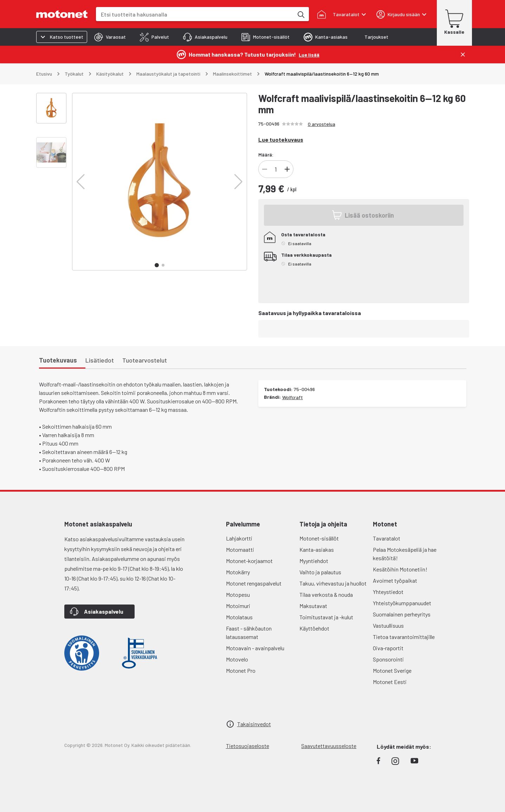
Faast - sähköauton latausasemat (249, 632)
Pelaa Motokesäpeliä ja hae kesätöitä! (405, 554)
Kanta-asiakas (317, 549)
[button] (81, 182)
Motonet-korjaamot (249, 561)
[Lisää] (287, 169)
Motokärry (238, 572)
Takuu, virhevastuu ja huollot (333, 583)
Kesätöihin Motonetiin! (400, 569)
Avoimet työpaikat (395, 580)
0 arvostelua (322, 124)
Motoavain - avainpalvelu (255, 648)
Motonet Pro (241, 670)
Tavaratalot (387, 538)
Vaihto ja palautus (320, 572)
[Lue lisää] (309, 54)
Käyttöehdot (314, 628)
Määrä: (266, 155)
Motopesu (238, 594)
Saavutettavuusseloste (329, 746)
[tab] (110, 37)
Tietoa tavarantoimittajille (404, 637)
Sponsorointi (388, 659)
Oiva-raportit (388, 648)
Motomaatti (240, 549)
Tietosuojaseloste (248, 746)
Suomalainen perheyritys (402, 614)
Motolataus (239, 617)
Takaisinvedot (254, 724)
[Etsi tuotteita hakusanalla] (300, 14)
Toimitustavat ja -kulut (326, 617)
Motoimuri (238, 606)
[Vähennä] (265, 169)
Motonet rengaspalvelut (254, 583)
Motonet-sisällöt (319, 538)
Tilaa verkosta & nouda (326, 594)
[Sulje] (463, 55)
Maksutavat (313, 606)
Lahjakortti (239, 538)
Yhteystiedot (388, 592)
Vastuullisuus (388, 625)
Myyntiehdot (314, 561)
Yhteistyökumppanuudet (402, 603)
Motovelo (237, 659)
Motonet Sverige (392, 670)
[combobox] (195, 14)
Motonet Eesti (390, 682)
